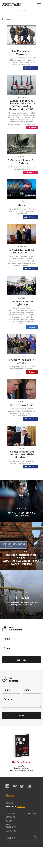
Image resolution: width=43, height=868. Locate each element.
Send (21, 716)
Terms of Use (10, 803)
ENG (35, 813)
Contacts (10, 795)
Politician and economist (12, 5)
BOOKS (9, 821)
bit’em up (21, 806)
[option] (21, 595)
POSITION (10, 813)
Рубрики (8, 19)
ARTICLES (10, 817)
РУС (29, 813)
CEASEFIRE (11, 831)
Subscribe (22, 660)
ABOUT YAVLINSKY (11, 826)
